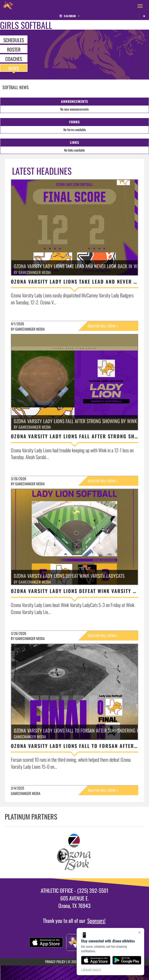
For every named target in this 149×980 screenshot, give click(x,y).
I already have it (91, 970)
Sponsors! (96, 920)
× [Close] (139, 932)
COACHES (14, 59)
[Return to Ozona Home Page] (7, 6)
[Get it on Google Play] (127, 960)
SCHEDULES (14, 40)
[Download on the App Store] (96, 960)
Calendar (69, 16)
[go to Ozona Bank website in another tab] (75, 852)
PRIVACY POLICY (55, 962)
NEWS (14, 68)
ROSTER (14, 49)
